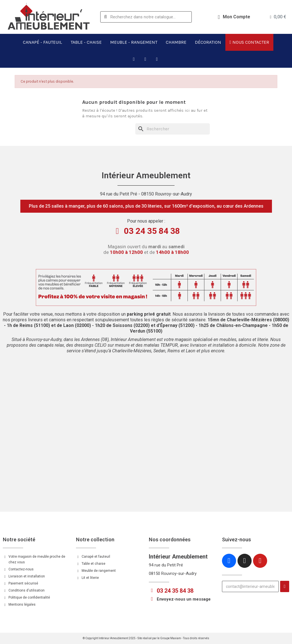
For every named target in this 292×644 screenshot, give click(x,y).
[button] (146, 206)
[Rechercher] (173, 129)
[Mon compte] (234, 17)
